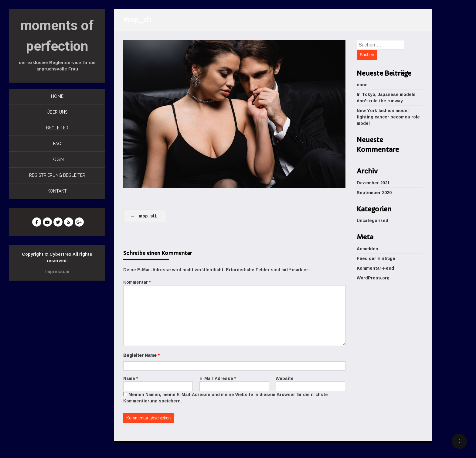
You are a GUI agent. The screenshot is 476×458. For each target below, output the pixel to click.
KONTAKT (57, 191)
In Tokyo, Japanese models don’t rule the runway (386, 97)
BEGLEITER (57, 128)
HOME (57, 96)
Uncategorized (372, 220)
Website (285, 378)
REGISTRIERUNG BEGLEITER (57, 175)
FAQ (57, 144)
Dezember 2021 (373, 183)
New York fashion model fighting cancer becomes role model (388, 117)
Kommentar (137, 282)
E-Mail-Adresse (218, 378)
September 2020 (374, 192)
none (362, 85)
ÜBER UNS (57, 112)
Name (131, 378)
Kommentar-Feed (375, 268)
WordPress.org (373, 278)
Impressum (57, 271)
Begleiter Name (141, 355)
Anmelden (367, 249)
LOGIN (57, 159)
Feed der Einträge (376, 258)
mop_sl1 (148, 216)
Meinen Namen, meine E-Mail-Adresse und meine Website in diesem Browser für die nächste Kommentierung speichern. (226, 398)
